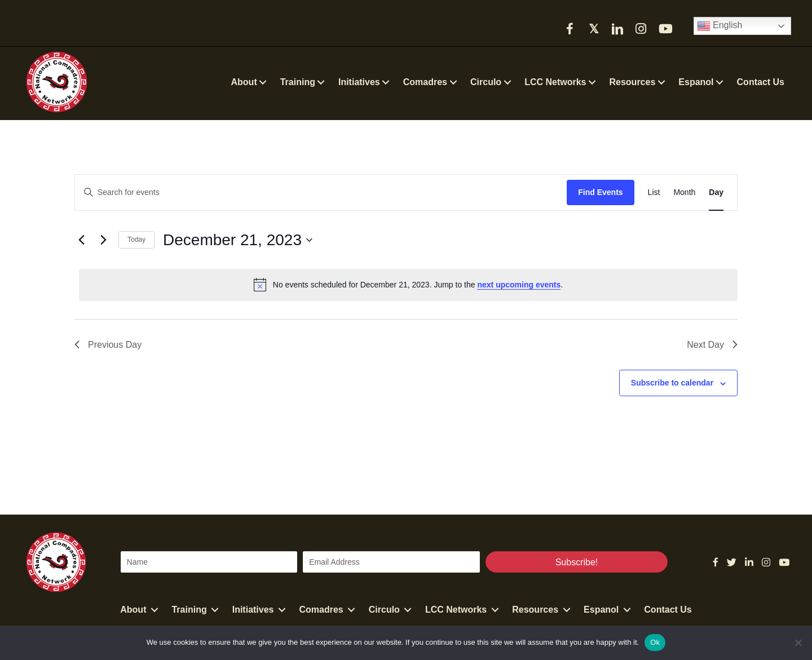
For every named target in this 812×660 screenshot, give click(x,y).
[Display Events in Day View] (716, 192)
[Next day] (103, 240)
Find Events (600, 192)
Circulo (384, 610)
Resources (535, 610)
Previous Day (108, 345)
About (133, 610)
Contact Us (668, 610)
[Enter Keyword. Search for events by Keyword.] (321, 192)
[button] (570, 29)
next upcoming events (519, 285)
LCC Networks (456, 610)
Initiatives (253, 610)
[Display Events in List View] (654, 192)
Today (136, 240)
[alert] (408, 285)
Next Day (712, 345)
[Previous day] (81, 240)
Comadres (321, 610)
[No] (798, 643)
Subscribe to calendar (672, 383)
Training (189, 610)
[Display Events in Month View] (684, 192)
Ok (655, 642)
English (720, 26)
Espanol (601, 610)
